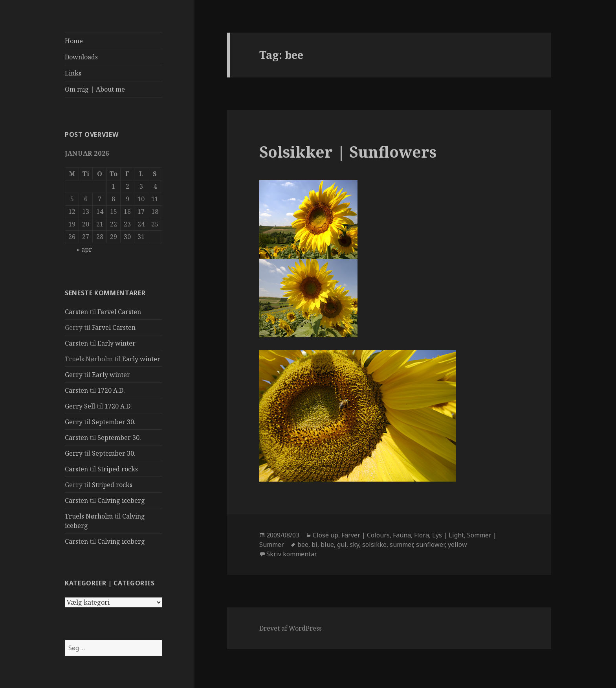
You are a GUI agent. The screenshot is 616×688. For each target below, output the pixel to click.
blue (327, 545)
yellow (457, 545)
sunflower (430, 545)
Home (74, 41)
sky (354, 545)
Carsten (76, 312)
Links (73, 73)
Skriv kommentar (292, 554)
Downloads (81, 57)
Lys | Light (448, 535)
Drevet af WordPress (291, 628)
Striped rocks (118, 469)
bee (303, 545)
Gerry (74, 375)
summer (401, 545)
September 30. (114, 422)
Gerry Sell (80, 406)
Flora (422, 535)
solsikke (374, 545)
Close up (325, 535)
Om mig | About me (95, 89)
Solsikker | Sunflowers (348, 152)
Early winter (116, 343)
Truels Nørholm (89, 516)
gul (342, 545)
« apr (84, 249)
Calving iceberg (121, 500)
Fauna (402, 535)
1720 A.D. (111, 390)
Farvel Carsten (119, 312)
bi (314, 545)
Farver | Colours (366, 535)
